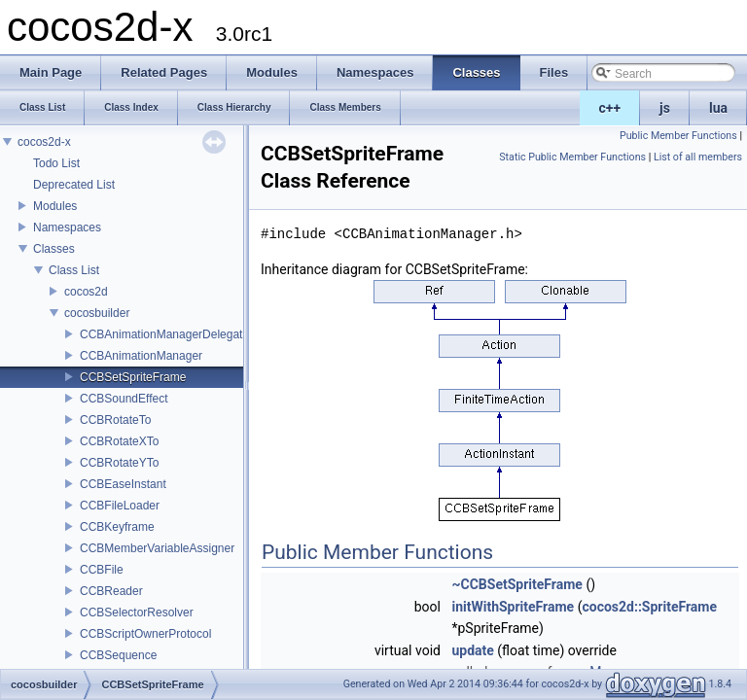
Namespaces (67, 227)
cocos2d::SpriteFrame (649, 607)
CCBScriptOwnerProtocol (145, 634)
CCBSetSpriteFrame (133, 377)
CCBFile (102, 570)
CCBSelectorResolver (137, 612)
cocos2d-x (44, 142)
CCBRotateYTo (119, 463)
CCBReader (111, 591)
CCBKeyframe (117, 527)
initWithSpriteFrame (513, 607)
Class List (74, 270)
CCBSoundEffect (124, 399)
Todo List (56, 163)
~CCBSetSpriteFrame (516, 584)
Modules (55, 206)
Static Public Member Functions (572, 157)
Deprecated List (74, 185)
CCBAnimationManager (141, 356)
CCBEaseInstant (123, 484)
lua (718, 108)
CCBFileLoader (120, 506)
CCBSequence (118, 655)
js (665, 108)
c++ (610, 108)
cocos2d (86, 292)
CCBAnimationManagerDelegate (164, 334)
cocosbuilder (97, 313)
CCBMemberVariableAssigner (157, 548)
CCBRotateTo (115, 420)
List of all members (698, 157)
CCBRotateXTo (119, 441)
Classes (54, 249)
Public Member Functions (678, 136)
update (472, 650)
